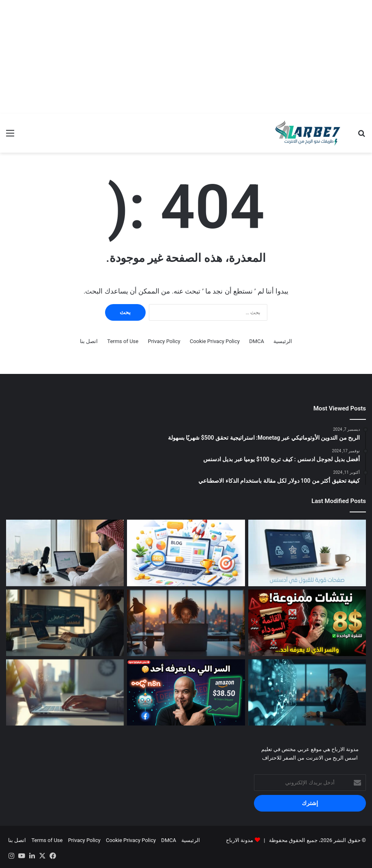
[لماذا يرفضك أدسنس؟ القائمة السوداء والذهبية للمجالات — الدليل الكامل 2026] (307, 623)
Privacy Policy (164, 341)
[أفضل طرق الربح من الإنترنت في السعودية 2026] (65, 553)
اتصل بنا (89, 341)
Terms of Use (123, 341)
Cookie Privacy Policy (215, 341)
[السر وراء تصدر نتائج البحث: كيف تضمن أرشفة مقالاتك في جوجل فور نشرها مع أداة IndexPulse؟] (186, 553)
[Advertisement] (186, 57)
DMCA (257, 341)
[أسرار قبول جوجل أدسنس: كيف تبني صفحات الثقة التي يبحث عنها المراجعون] (307, 553)
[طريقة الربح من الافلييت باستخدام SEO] (65, 693)
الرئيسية (283, 341)
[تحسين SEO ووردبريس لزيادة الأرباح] (65, 623)
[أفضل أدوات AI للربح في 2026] (307, 693)
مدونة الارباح (240, 840)
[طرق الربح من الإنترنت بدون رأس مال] (186, 623)
